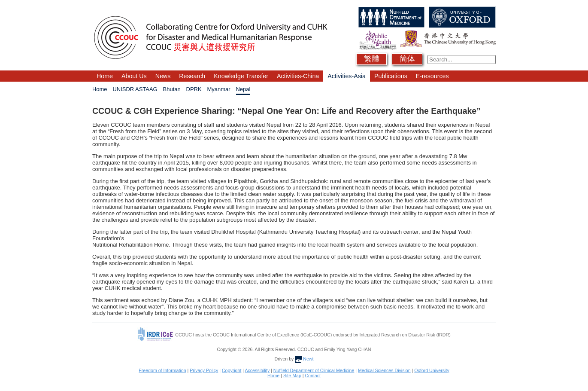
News (163, 76)
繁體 (372, 59)
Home (105, 76)
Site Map (292, 376)
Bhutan (172, 89)
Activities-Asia (347, 76)
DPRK (194, 89)
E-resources (432, 76)
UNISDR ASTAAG (135, 89)
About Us (134, 76)
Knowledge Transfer (241, 76)
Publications (391, 76)
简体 (407, 59)
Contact (313, 376)
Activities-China (298, 76)
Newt (304, 359)
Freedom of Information (162, 370)
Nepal (243, 89)
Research (192, 76)
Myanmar (219, 89)
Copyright (232, 370)
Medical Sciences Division (384, 370)
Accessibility (257, 370)
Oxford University (432, 370)
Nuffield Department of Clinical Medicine (314, 370)
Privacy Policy (204, 370)
